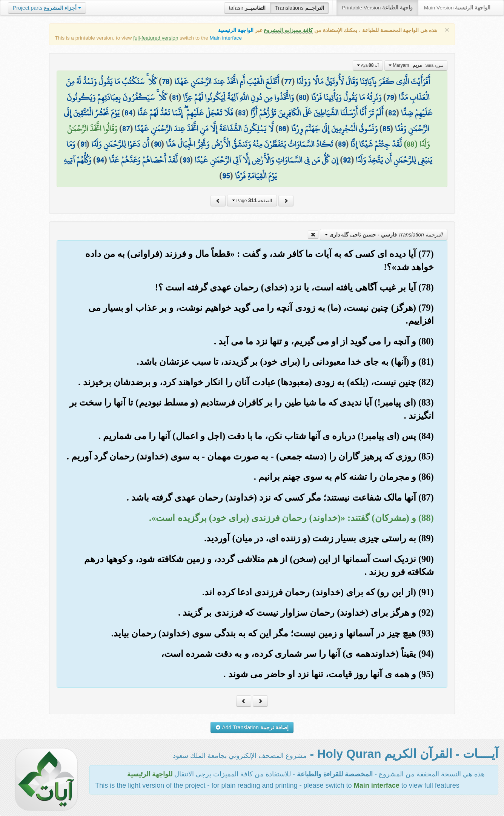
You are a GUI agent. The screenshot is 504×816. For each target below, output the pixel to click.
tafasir (247, 8)
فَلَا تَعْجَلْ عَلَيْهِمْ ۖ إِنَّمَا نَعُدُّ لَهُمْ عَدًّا (185, 113)
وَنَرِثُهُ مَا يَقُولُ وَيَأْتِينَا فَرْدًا (346, 97)
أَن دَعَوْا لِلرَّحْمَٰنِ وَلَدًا (120, 144)
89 (342, 144)
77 (288, 81)
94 (100, 160)
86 (282, 129)
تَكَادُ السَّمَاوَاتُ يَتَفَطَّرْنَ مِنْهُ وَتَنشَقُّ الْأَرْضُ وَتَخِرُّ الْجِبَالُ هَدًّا (250, 144)
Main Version (457, 8)
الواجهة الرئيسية (236, 30)
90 (157, 144)
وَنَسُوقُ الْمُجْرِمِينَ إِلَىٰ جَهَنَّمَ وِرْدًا (334, 129)
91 (83, 144)
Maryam (416, 65)
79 (390, 97)
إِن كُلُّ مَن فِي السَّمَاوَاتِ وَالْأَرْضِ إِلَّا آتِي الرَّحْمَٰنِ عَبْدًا (266, 160)
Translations (300, 8)
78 (166, 81)
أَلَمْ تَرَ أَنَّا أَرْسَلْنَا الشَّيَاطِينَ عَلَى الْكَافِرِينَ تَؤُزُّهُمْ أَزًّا (317, 113)
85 (386, 129)
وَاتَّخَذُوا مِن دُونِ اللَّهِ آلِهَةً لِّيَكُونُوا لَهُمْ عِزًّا (238, 97)
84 (128, 113)
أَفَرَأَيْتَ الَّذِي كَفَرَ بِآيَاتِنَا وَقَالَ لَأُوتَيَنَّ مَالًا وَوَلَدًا (363, 81)
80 (302, 97)
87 (126, 129)
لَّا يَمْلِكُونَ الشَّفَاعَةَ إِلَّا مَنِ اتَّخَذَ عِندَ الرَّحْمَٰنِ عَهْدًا (204, 129)
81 (175, 97)
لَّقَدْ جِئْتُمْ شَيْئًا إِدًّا (376, 144)
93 (186, 160)
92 (347, 160)
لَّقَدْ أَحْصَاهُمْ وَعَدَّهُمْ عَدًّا (143, 160)
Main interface (226, 38)
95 (226, 176)
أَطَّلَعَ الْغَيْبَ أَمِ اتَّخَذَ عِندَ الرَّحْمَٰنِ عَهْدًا (227, 81)
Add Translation (252, 727)
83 (242, 113)
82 (392, 113)
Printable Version (377, 8)
